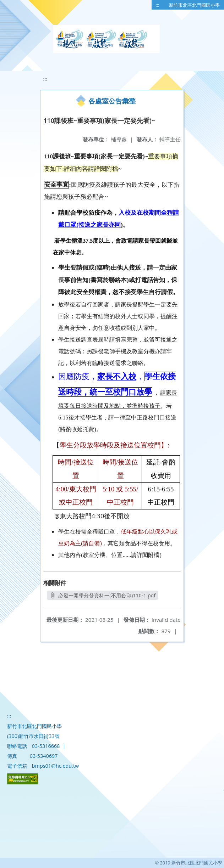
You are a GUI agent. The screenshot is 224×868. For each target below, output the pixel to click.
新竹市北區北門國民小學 (194, 5)
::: (158, 5)
